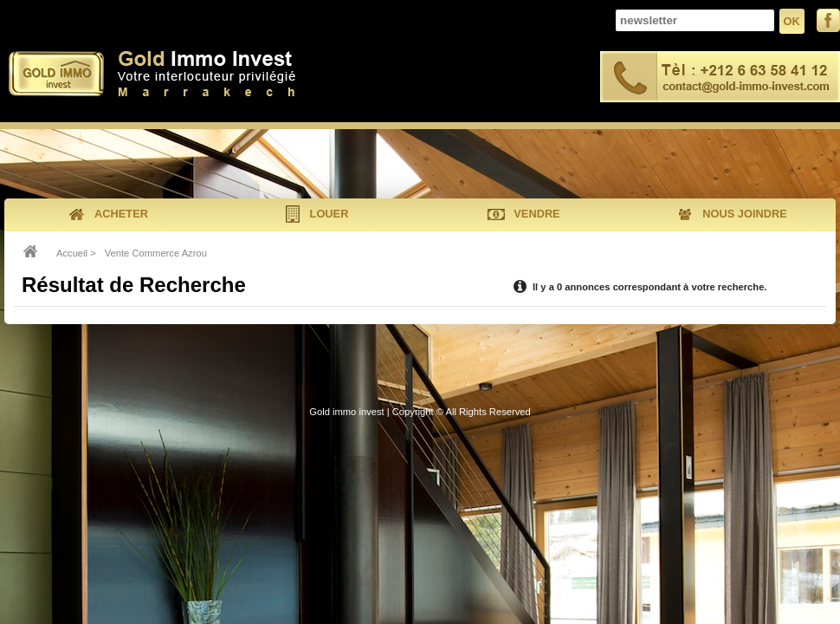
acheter (108, 214)
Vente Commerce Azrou (156, 253)
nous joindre (731, 214)
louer (317, 214)
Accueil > (76, 253)
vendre (523, 214)
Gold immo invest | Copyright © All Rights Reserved (420, 412)
